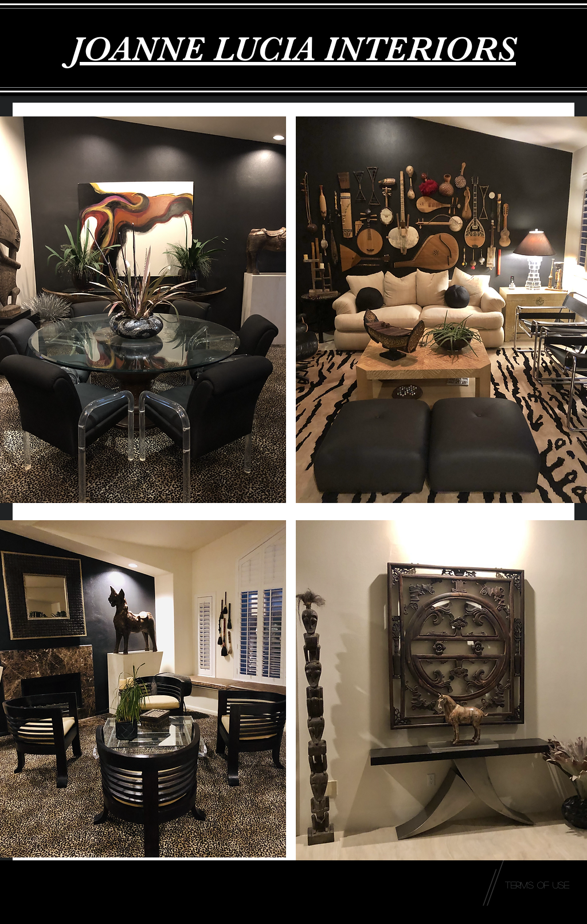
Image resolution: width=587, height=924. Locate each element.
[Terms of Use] (537, 885)
